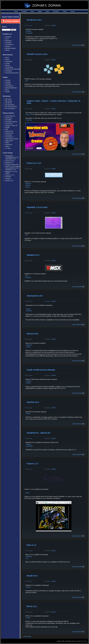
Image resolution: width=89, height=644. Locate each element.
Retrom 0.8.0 (32, 334)
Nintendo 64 (9, 131)
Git (27, 558)
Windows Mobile (10, 48)
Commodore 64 (10, 116)
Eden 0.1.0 (31, 545)
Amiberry (8, 179)
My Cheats (9, 101)
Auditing (8, 82)
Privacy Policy (84, 641)
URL (27, 81)
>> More (8, 148)
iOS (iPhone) (9, 45)
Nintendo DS (9, 133)
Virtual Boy (9, 145)
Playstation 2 (9, 137)
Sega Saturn (9, 141)
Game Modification (11, 88)
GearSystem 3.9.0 (35, 296)
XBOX (7, 146)
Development (9, 86)
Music (32, 11)
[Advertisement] (71, 28)
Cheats (65, 11)
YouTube (29, 120)
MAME (7, 127)
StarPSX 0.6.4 (33, 402)
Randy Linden (30, 115)
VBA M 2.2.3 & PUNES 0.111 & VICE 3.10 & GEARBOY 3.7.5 (13, 168)
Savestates (56, 11)
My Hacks (8, 99)
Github (27, 187)
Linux (7, 39)
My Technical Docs (11, 107)
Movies (8, 65)
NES (7, 129)
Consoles (8, 43)
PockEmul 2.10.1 (34, 20)
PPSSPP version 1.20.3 (37, 54)
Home (16, 11)
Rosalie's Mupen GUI (12, 165)
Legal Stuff (78, 641)
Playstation (9, 135)
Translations (9, 67)
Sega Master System (12, 139)
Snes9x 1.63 (9, 181)
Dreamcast (9, 118)
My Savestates (10, 105)
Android (8, 46)
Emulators (24, 11)
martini (53, 25)
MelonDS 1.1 (9, 163)
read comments (77, 45)
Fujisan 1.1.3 (32, 464)
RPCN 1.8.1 (32, 606)
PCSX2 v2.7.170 (34, 163)
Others (7, 50)
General (8, 80)
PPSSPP (8, 177)
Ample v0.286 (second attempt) (41, 370)
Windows (8, 37)
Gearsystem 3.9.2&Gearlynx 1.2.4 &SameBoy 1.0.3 (12, 157)
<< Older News (27, 636)
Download (29, 33)
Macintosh (9, 41)
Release (29, 381)
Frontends (9, 71)
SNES (7, 143)
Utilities (40, 11)
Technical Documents (12, 73)
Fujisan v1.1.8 (10, 175)
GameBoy (8, 120)
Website (29, 31)
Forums (73, 11)
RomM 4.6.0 (32, 576)
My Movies (9, 103)
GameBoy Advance (11, 122)
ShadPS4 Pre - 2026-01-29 (38, 433)
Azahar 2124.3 (10, 161)
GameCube (9, 124)
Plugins (8, 92)
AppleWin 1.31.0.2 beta (37, 207)
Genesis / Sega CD (11, 125)
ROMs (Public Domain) (13, 69)
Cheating (8, 84)
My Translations (10, 109)
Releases (28, 183)
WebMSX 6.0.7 (33, 255)
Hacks (47, 11)
